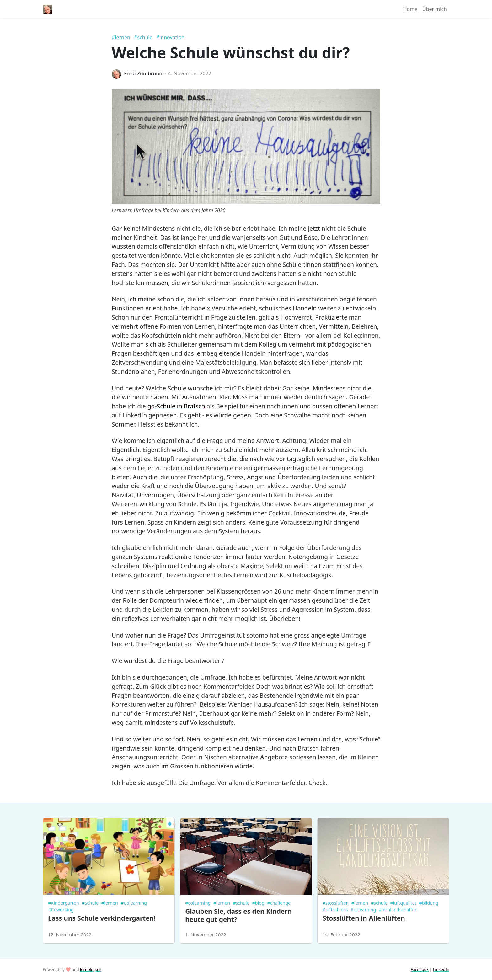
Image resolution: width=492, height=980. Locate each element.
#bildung (429, 903)
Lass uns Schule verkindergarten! (102, 918)
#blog (258, 903)
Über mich (435, 9)
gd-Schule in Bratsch (176, 406)
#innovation (170, 37)
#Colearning (134, 903)
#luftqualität (403, 903)
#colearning (198, 903)
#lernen (121, 37)
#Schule (90, 903)
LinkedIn (441, 969)
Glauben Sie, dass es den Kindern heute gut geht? (238, 915)
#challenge (279, 903)
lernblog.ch (91, 969)
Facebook (420, 969)
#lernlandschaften (398, 910)
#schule (143, 37)
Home (410, 9)
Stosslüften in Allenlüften (364, 918)
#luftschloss (335, 910)
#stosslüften (336, 903)
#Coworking (61, 910)
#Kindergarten (64, 903)
